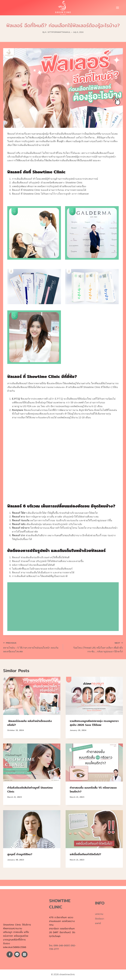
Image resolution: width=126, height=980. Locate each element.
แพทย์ (98, 923)
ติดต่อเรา (100, 919)
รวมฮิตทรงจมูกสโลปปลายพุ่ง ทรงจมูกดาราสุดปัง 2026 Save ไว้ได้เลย (94, 723)
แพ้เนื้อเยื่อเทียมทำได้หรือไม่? (85, 854)
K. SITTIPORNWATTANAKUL (58, 32)
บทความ (99, 914)
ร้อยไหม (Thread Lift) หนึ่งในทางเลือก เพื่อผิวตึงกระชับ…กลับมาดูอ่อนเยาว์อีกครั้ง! (94, 647)
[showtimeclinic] (63, 8)
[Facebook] (10, 954)
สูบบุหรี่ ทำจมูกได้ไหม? (20, 854)
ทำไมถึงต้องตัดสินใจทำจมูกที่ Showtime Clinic (30, 790)
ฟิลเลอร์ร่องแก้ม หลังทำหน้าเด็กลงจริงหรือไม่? (30, 723)
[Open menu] (119, 8)
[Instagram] (25, 954)
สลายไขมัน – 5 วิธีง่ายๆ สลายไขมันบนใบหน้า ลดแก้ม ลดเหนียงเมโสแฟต (32, 647)
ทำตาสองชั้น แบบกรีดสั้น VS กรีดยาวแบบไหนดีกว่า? (93, 790)
